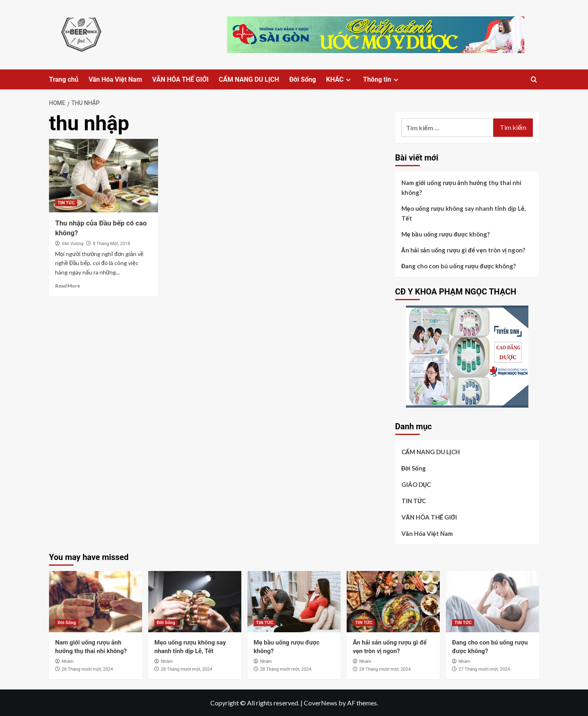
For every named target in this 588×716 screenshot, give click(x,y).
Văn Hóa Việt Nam (115, 79)
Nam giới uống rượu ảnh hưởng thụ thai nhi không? (461, 187)
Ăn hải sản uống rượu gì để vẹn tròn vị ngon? (463, 250)
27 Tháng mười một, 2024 (484, 669)
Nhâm (68, 661)
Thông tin (382, 79)
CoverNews (321, 703)
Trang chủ (64, 79)
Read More (68, 286)
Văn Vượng (73, 244)
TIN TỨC (66, 203)
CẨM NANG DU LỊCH (249, 79)
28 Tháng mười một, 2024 (87, 669)
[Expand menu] (348, 80)
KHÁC (340, 79)
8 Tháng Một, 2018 (111, 244)
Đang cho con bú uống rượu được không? (459, 266)
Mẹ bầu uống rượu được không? (446, 234)
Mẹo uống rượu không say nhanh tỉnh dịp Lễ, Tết (464, 213)
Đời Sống (302, 79)
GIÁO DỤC (416, 484)
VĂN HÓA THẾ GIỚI (180, 79)
